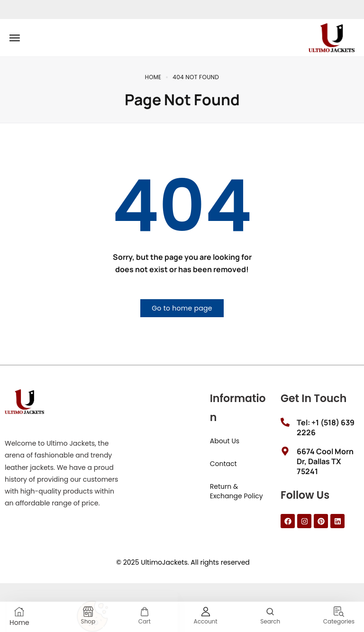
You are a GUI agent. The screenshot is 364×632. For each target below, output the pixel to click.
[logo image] (332, 37)
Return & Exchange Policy (237, 491)
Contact (223, 464)
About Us (225, 441)
